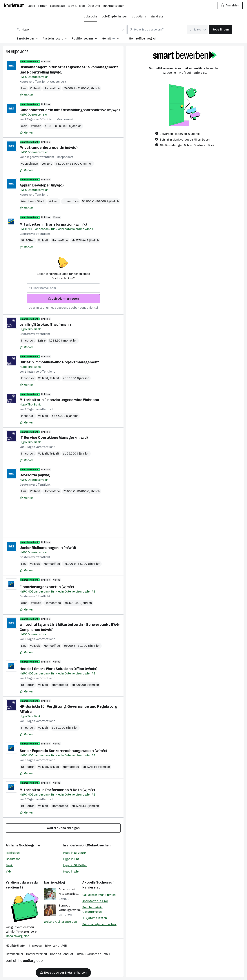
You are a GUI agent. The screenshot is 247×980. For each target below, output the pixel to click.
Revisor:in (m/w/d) (35, 475)
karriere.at (91, 887)
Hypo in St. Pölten (75, 865)
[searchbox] (63, 288)
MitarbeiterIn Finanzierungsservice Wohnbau (59, 400)
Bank (9, 865)
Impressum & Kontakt (44, 946)
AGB (64, 946)
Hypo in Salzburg (75, 853)
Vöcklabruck (30, 164)
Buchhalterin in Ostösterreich (92, 910)
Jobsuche (91, 16)
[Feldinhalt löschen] (123, 30)
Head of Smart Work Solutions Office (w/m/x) (58, 669)
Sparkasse (13, 859)
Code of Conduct (62, 954)
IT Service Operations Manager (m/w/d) (54, 437)
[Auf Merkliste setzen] (27, 95)
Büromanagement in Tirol (99, 924)
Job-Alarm (139, 16)
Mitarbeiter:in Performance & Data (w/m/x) (57, 790)
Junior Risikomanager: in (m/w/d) (48, 548)
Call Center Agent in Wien (99, 895)
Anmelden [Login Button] (230, 6)
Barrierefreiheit (37, 954)
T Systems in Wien (95, 918)
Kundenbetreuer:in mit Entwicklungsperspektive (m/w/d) (70, 110)
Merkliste (157, 16)
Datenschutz (15, 954)
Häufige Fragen (16, 946)
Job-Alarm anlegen (63, 299)
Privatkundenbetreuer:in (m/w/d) (49, 148)
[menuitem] (30, 39)
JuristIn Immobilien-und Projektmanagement (59, 362)
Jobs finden (221, 29)
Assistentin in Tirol (95, 901)
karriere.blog (55, 882)
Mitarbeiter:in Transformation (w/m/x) (53, 224)
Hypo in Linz (71, 859)
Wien (24, 603)
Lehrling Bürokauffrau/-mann (45, 324)
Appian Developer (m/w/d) (42, 185)
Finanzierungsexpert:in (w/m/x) (47, 587)
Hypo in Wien (72, 872)
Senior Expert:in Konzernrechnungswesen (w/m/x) (63, 751)
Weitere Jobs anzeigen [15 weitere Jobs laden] (63, 828)
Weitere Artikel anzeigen (60, 922)
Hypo (15, 52)
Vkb (8, 872)
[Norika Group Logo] (24, 962)
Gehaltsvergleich (18, 936)
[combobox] (71, 30)
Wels (24, 126)
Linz (24, 88)
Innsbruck (28, 341)
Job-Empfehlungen (115, 16)
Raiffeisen (13, 853)
